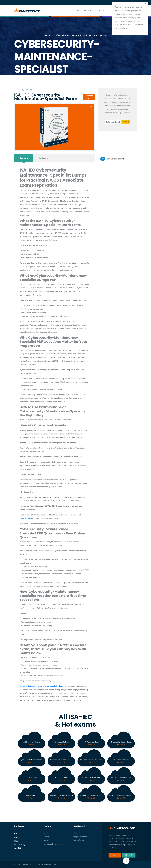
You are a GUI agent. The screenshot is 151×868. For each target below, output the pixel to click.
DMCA (46, 840)
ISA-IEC (28, 90)
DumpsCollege (26, 518)
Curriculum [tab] (43, 158)
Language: (113, 159)
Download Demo (89, 97)
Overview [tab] (24, 158)
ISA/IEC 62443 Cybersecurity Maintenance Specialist (80, 35)
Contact (77, 833)
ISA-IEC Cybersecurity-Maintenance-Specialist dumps (42, 686)
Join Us (46, 837)
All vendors (89, 10)
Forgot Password (80, 837)
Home (76, 10)
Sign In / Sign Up (80, 840)
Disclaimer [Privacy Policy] (54, 844)
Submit (126, 122)
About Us (102, 10)
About (46, 833)
